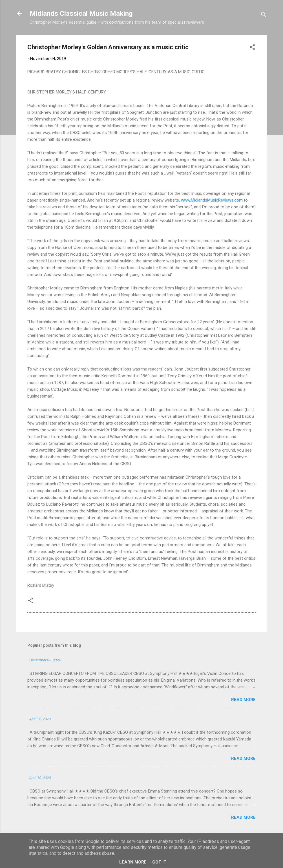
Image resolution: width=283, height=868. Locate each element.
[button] (252, 48)
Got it (159, 862)
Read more (243, 700)
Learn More (133, 862)
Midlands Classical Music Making (81, 14)
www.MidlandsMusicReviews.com (212, 200)
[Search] (264, 15)
